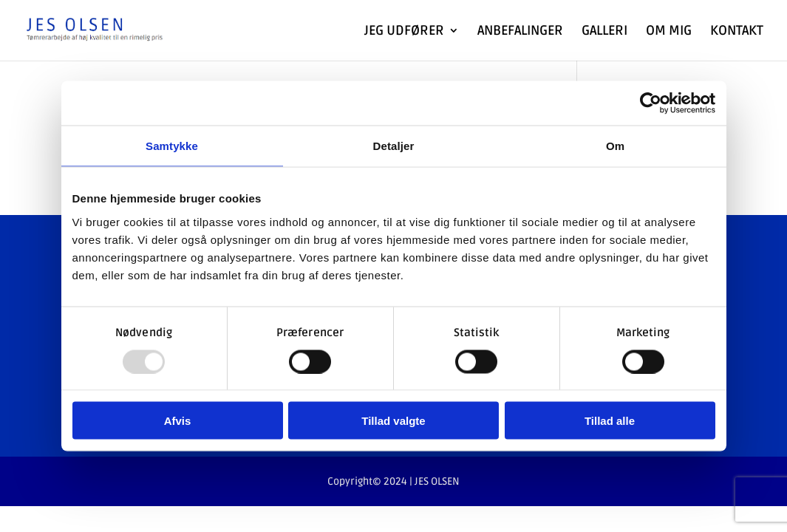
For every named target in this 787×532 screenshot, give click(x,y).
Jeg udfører (404, 32)
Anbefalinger (520, 32)
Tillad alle (610, 421)
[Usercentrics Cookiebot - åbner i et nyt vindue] (651, 103)
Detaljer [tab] (394, 146)
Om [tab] (615, 146)
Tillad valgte (393, 421)
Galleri (604, 32)
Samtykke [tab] (172, 146)
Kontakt (737, 32)
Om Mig (669, 32)
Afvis (178, 421)
